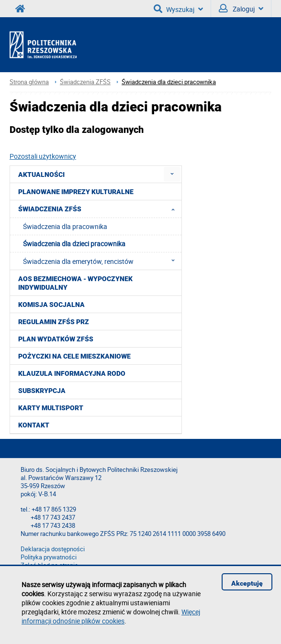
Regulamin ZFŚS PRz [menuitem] (54, 322)
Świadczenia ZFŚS (85, 82)
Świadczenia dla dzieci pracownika (169, 82)
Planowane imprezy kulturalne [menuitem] (76, 192)
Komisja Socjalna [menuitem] (51, 305)
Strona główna (29, 82)
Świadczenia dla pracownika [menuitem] (65, 226)
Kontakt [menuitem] (34, 425)
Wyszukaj (178, 9)
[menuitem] (172, 174)
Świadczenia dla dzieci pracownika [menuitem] (74, 244)
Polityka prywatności (49, 557)
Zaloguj (241, 9)
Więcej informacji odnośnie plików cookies (111, 616)
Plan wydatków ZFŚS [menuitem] (56, 339)
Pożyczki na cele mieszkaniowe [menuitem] (74, 356)
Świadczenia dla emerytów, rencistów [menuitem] (102, 261)
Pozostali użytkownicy (43, 156)
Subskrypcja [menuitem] (42, 391)
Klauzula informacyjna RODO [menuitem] (72, 373)
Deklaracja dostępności (53, 549)
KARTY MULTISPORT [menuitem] (51, 408)
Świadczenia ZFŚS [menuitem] (99, 209)
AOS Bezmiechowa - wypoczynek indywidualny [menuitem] (75, 283)
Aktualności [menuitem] (41, 175)
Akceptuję (247, 583)
